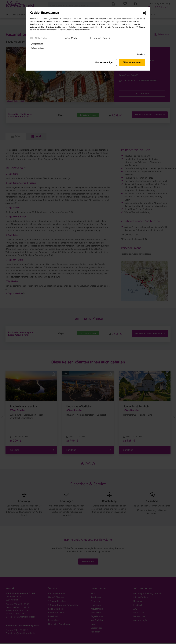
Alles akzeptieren (132, 62)
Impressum (37, 44)
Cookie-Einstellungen (45, 12)
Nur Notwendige (102, 62)
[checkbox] (32, 38)
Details (140, 54)
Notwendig (38, 38)
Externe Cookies (99, 38)
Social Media (68, 38)
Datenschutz (37, 48)
